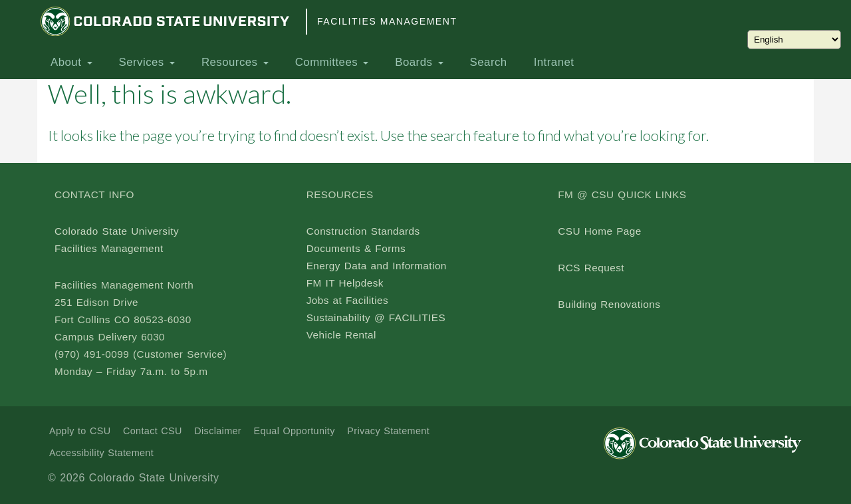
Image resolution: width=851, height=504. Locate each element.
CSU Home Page (599, 231)
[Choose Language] (794, 40)
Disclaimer (218, 431)
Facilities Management (387, 21)
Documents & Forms (356, 248)
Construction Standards (363, 231)
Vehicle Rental (341, 335)
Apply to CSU (80, 431)
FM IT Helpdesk (345, 283)
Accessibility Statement (101, 453)
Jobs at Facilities (347, 300)
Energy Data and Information (377, 266)
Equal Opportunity (295, 431)
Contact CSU (153, 431)
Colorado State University (117, 231)
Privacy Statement (388, 431)
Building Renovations (609, 304)
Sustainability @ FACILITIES (376, 317)
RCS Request (591, 268)
